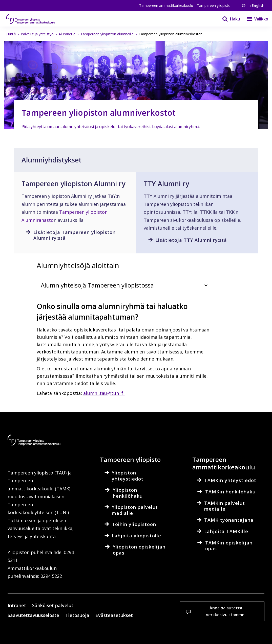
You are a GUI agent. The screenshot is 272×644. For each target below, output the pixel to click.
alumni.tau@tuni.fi (104, 393)
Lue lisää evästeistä (36, 614)
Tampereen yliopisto (214, 5)
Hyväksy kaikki (95, 631)
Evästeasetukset (36, 631)
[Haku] (228, 19)
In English (253, 5)
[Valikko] (254, 19)
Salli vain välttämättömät (154, 631)
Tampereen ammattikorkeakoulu (166, 5)
